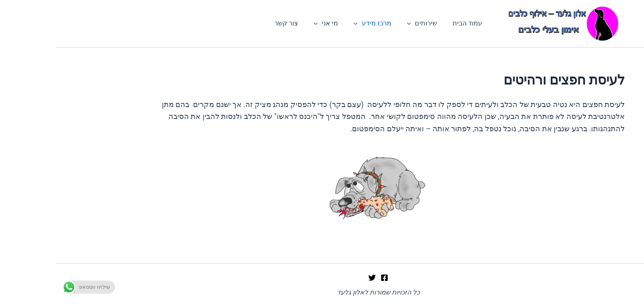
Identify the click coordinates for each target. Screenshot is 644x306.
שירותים (363, 25)
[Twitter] (316, 278)
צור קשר (235, 24)
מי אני (272, 25)
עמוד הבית (406, 24)
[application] (352, 25)
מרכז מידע (316, 25)
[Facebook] (328, 278)
